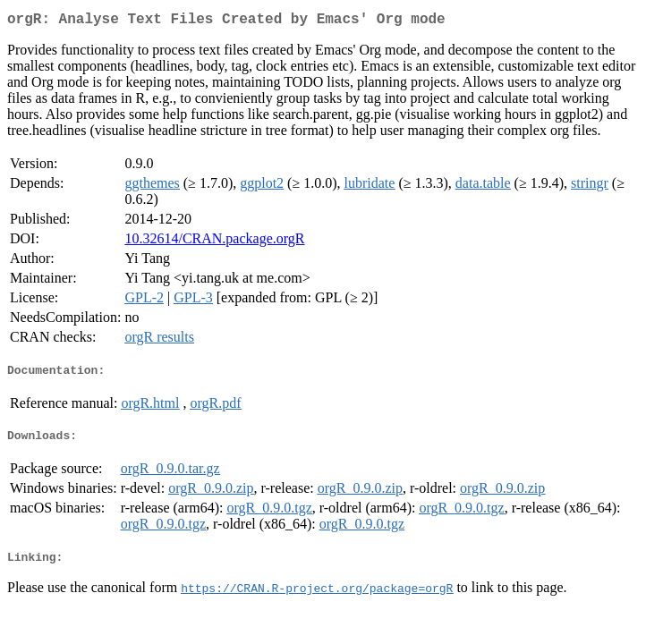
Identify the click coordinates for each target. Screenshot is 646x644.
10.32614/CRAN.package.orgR (214, 242)
